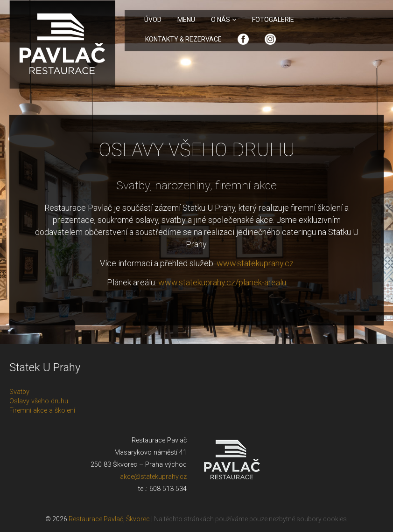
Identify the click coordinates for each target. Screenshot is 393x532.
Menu (186, 20)
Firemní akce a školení (42, 411)
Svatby (19, 392)
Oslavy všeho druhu (39, 401)
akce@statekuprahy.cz (153, 477)
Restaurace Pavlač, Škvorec (110, 519)
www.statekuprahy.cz (255, 263)
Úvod (153, 20)
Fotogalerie (273, 20)
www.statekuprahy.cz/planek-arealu (222, 282)
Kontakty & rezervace (183, 39)
